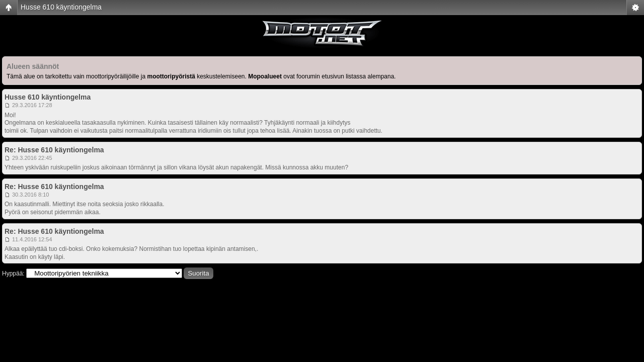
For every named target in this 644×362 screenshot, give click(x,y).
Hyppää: (13, 274)
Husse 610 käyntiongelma (61, 7)
